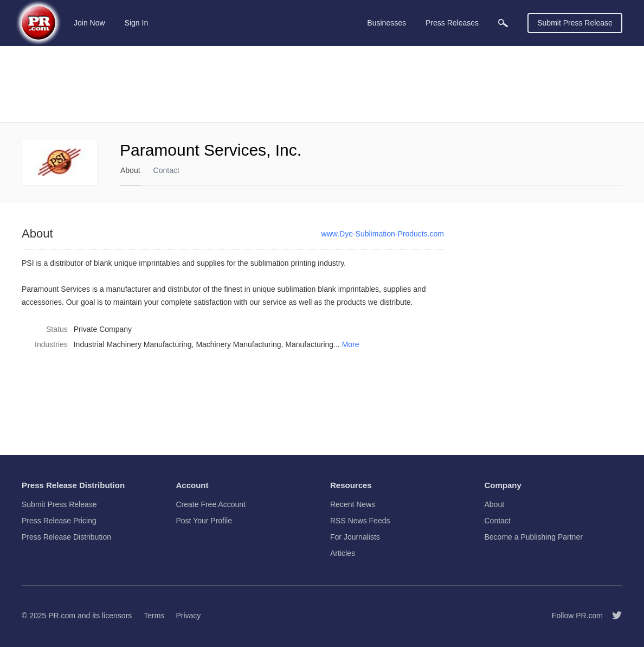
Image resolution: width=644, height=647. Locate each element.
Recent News (353, 504)
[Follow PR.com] (613, 616)
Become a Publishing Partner (534, 537)
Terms (154, 616)
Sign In (137, 23)
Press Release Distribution (66, 537)
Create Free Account (211, 504)
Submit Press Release (575, 23)
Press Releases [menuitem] (452, 23)
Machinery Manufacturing (238, 344)
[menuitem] (503, 23)
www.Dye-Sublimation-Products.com (383, 234)
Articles (343, 553)
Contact (166, 170)
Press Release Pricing (59, 521)
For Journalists (355, 537)
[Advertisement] (322, 84)
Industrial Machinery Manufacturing (133, 344)
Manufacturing (309, 344)
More (351, 344)
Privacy (188, 616)
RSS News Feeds (360, 521)
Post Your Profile (204, 521)
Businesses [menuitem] (387, 23)
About (130, 170)
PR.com (62, 616)
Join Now (89, 23)
